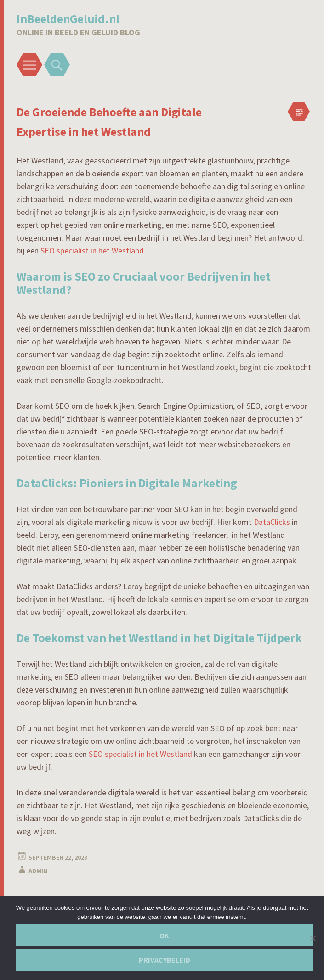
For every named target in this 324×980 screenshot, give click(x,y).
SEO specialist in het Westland (92, 251)
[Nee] (313, 938)
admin (38, 871)
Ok (164, 935)
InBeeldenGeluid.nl (68, 19)
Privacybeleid (165, 960)
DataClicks (272, 522)
